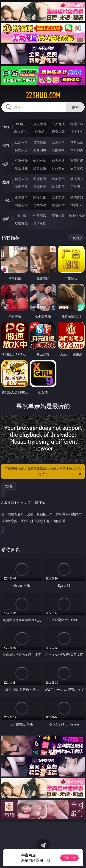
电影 (6, 164)
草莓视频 (58, 215)
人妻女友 (58, 197)
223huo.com (43, 95)
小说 (6, 200)
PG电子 (21, 124)
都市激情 (21, 197)
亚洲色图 (40, 179)
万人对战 (58, 124)
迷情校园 (21, 205)
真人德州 (40, 124)
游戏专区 (77, 124)
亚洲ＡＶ (21, 142)
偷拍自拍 (40, 160)
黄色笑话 (58, 205)
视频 (6, 146)
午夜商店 (40, 215)
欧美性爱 (77, 160)
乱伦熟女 (58, 168)
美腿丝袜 (21, 187)
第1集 (9, 487)
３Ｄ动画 (77, 142)
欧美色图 (58, 179)
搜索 (75, 107)
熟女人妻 (21, 150)
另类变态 (77, 168)
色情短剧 (40, 223)
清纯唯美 (40, 187)
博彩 (6, 127)
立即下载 (69, 858)
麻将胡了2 (21, 132)
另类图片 (77, 187)
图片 (6, 182)
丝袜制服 (40, 150)
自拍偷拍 (40, 142)
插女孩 (21, 215)
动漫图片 (77, 179)
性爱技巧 (77, 205)
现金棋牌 (58, 132)
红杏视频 (21, 223)
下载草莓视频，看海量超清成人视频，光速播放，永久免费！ (44, 472)
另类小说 (40, 205)
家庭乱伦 (40, 197)
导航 (6, 219)
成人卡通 (58, 160)
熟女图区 (58, 187)
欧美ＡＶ (58, 142)
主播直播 (58, 150)
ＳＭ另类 (77, 150)
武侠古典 (77, 197)
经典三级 (40, 168)
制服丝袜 (21, 168)
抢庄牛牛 (77, 132)
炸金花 (40, 132)
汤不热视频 (77, 215)
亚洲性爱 (21, 160)
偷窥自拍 (21, 179)
